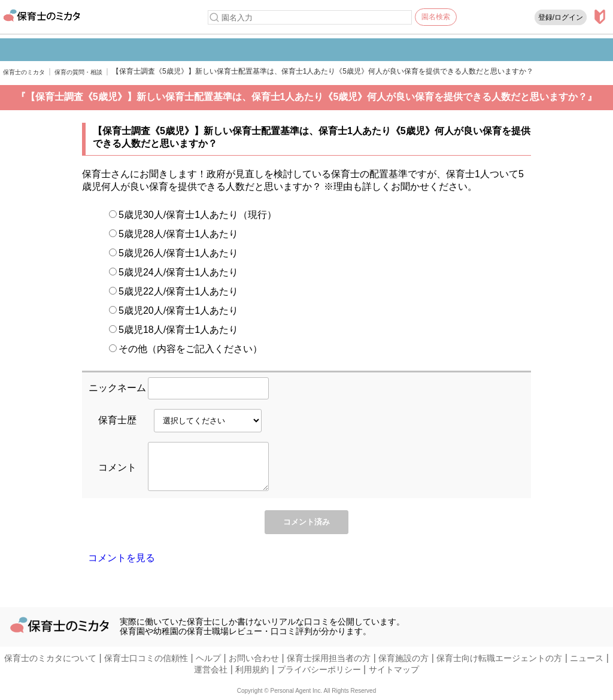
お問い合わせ (254, 659)
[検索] (214, 17)
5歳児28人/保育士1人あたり (174, 234)
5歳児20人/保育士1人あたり (174, 310)
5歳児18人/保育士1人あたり (174, 330)
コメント (117, 471)
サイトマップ (394, 670)
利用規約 (252, 670)
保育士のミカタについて (50, 659)
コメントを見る (122, 565)
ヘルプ (208, 659)
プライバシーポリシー (319, 670)
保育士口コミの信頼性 (146, 659)
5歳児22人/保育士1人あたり (174, 291)
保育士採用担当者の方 (329, 659)
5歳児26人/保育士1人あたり (174, 253)
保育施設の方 (403, 659)
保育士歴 (117, 420)
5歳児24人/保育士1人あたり (174, 272)
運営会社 (211, 670)
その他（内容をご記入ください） (186, 349)
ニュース (587, 659)
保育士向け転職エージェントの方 (499, 659)
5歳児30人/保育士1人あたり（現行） (193, 215)
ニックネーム (117, 388)
